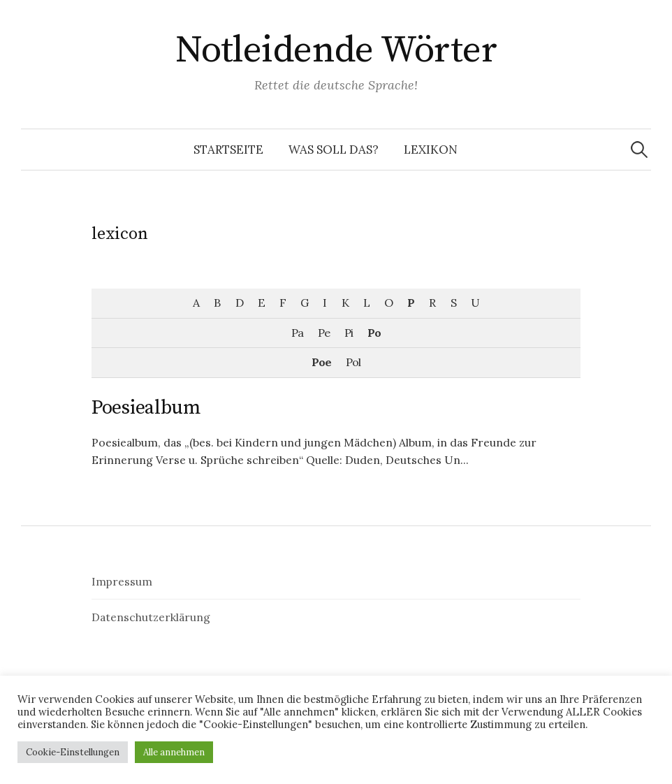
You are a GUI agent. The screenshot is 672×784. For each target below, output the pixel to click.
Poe (321, 362)
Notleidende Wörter (336, 50)
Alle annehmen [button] (174, 752)
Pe (324, 333)
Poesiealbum (146, 408)
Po (374, 333)
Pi (349, 333)
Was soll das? (334, 150)
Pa (297, 333)
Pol (353, 362)
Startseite (228, 150)
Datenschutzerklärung (151, 617)
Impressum (122, 581)
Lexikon (431, 150)
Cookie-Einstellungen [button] (73, 752)
